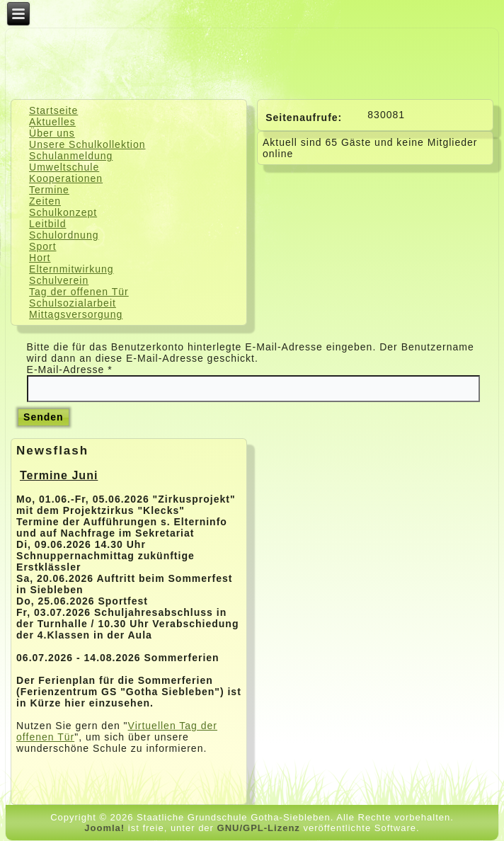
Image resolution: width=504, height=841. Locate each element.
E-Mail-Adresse (70, 370)
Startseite (53, 110)
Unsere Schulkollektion (87, 144)
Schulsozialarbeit (73, 303)
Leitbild (47, 224)
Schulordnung (64, 235)
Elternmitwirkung (71, 269)
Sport (42, 246)
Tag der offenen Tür (79, 292)
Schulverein (59, 280)
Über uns (52, 133)
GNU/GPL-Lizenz (259, 828)
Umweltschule (64, 167)
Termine (49, 190)
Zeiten (45, 201)
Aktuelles (52, 122)
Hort (40, 258)
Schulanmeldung (71, 156)
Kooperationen (66, 178)
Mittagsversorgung (76, 314)
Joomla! (104, 828)
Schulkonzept (63, 212)
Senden (44, 417)
